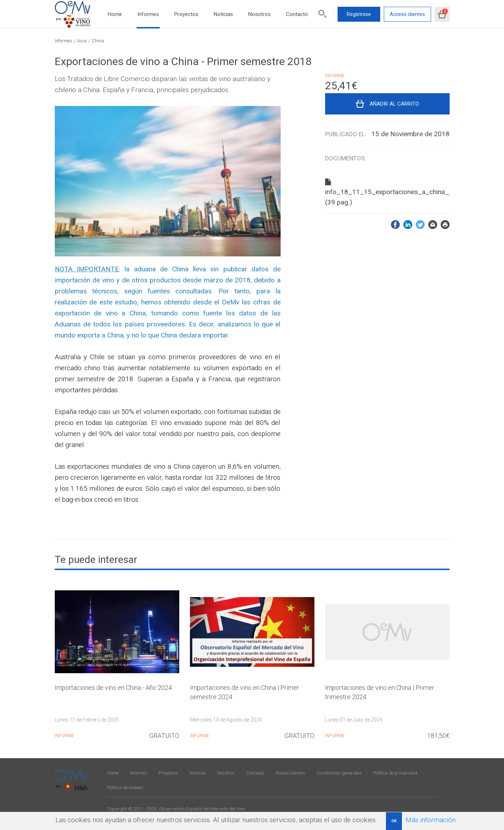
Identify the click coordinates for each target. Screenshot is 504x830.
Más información (431, 820)
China (98, 41)
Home (115, 14)
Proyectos (186, 14)
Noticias (223, 14)
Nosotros (259, 14)
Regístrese (359, 14)
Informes (148, 14)
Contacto (297, 14)
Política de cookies (125, 788)
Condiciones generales (339, 773)
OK (394, 821)
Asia (82, 41)
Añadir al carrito (394, 104)
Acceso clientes (407, 14)
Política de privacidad (395, 773)
